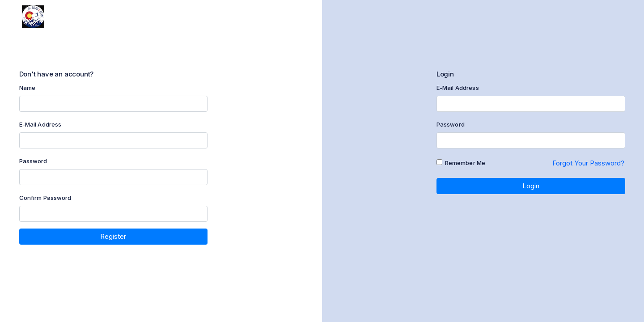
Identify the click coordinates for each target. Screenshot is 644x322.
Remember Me (465, 163)
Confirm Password (45, 198)
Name (28, 88)
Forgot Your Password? (588, 163)
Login (531, 186)
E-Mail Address (40, 124)
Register (113, 236)
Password (33, 161)
